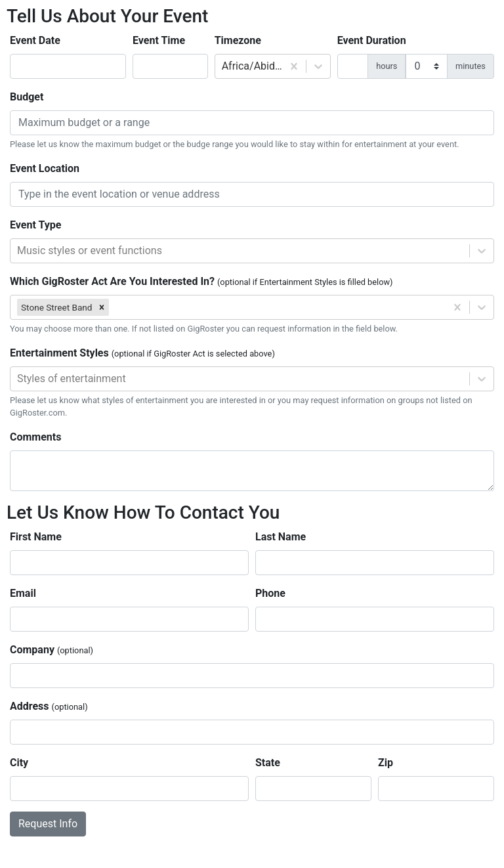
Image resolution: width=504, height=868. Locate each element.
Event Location (45, 168)
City (19, 763)
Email (23, 593)
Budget (27, 97)
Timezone (238, 40)
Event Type (35, 225)
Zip (386, 763)
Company (52, 650)
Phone (270, 593)
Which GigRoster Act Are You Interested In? (201, 281)
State (268, 763)
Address (49, 706)
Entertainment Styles (142, 353)
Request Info (48, 824)
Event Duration (372, 40)
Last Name (281, 537)
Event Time (159, 40)
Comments (35, 437)
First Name (36, 537)
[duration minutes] (426, 66)
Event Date (35, 40)
